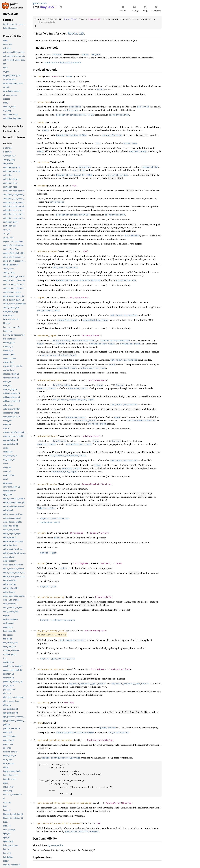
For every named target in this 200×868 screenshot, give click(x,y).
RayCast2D (94, 19)
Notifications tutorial (50, 522)
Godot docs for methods (63, 62)
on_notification (48, 484)
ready (41, 122)
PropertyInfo (103, 597)
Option (94, 533)
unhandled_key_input (50, 380)
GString (69, 702)
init (40, 77)
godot (14, 4)
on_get (42, 533)
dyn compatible (56, 845)
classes (43, 3)
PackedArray (95, 740)
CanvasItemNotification (97, 484)
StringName (76, 533)
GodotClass (71, 19)
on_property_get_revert (52, 669)
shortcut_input (47, 336)
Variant (104, 533)
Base (55, 77)
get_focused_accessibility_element (60, 823)
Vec (86, 630)
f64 (74, 186)
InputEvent (80, 297)
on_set (42, 563)
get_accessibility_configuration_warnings (64, 803)
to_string (44, 702)
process (42, 186)
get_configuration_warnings (55, 740)
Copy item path (61, 7)
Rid (99, 823)
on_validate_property (51, 597)
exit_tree (44, 162)
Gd (71, 297)
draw (40, 723)
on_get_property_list (51, 630)
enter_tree (44, 102)
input (41, 297)
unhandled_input (48, 436)
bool (119, 563)
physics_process (48, 251)
